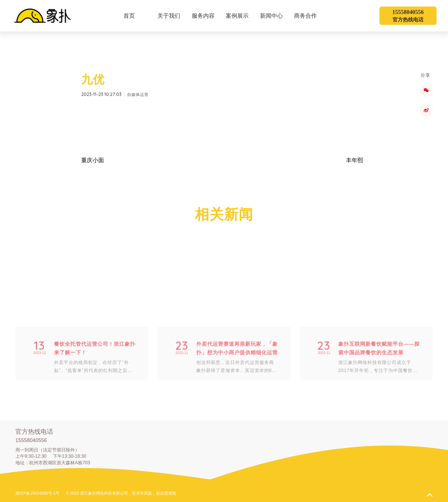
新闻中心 (275, 16)
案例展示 (241, 16)
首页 (129, 16)
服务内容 (207, 16)
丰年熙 (355, 160)
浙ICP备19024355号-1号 (37, 493)
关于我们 (172, 16)
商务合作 (309, 16)
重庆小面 (93, 160)
